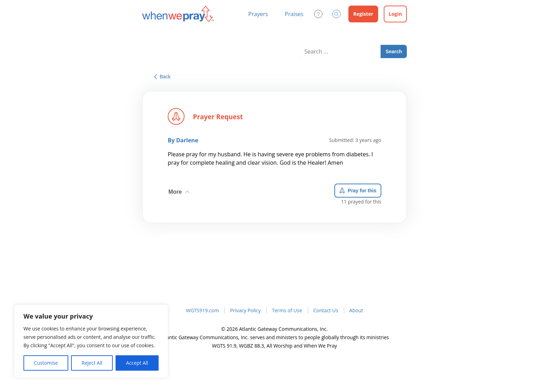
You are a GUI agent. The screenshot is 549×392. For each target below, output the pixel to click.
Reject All (92, 363)
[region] (91, 341)
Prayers (258, 14)
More (180, 190)
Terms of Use (287, 310)
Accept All (137, 363)
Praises (294, 14)
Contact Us (326, 310)
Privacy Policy (245, 310)
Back (162, 77)
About (356, 310)
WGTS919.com (202, 310)
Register (363, 14)
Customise (46, 363)
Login (395, 14)
